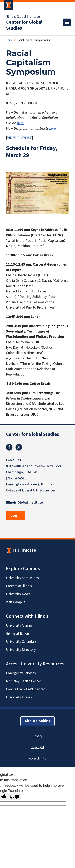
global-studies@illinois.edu (36, 484)
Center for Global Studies (24, 25)
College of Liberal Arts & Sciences (31, 490)
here (20, 123)
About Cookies (37, 721)
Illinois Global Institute (23, 17)
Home (9, 40)
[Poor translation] (15, 797)
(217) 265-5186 (17, 478)
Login (15, 515)
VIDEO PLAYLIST (19, 138)
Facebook (9, 447)
